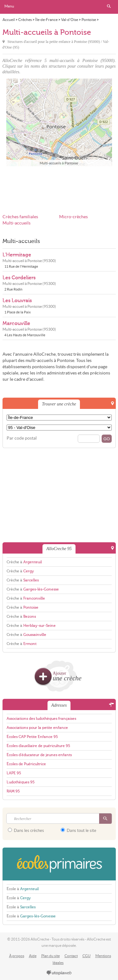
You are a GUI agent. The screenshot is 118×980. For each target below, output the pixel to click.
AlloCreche (59, 7)
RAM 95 (13, 791)
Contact (71, 956)
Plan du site (51, 956)
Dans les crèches (26, 830)
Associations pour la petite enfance (37, 728)
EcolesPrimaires (59, 864)
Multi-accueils (17, 223)
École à (23, 889)
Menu (9, 6)
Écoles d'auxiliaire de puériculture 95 (38, 746)
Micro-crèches (73, 217)
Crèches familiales (20, 217)
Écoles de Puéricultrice (26, 764)
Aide (33, 956)
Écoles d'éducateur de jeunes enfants (39, 755)
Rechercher (109, 6)
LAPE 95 (14, 773)
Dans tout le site (79, 830)
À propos (17, 956)
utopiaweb (59, 973)
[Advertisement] (59, 186)
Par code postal (22, 438)
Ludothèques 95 (21, 782)
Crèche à (24, 562)
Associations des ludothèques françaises (41, 719)
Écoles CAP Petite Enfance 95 (32, 737)
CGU (87, 956)
